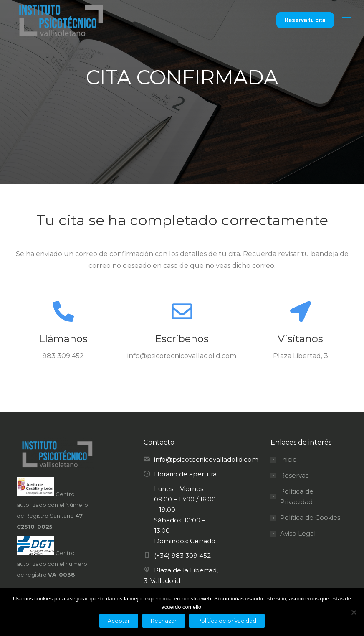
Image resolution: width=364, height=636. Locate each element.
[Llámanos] (63, 311)
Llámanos (63, 339)
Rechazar (164, 621)
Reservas (294, 475)
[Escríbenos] (182, 311)
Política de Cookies (310, 518)
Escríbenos (182, 339)
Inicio (288, 459)
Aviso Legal (298, 533)
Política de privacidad (227, 621)
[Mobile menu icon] (347, 20)
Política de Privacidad (297, 496)
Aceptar (119, 621)
